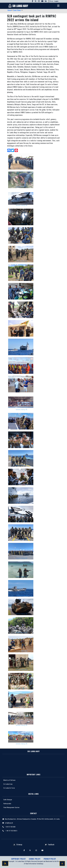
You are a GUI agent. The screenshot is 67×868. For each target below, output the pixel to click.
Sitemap (18, 845)
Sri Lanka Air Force (9, 788)
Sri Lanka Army (8, 784)
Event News (17, 10)
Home (9, 10)
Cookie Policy (35, 859)
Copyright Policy (19, 859)
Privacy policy (50, 859)
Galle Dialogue (8, 799)
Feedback (49, 845)
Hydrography (7, 803)
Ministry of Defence (9, 780)
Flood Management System (11, 807)
